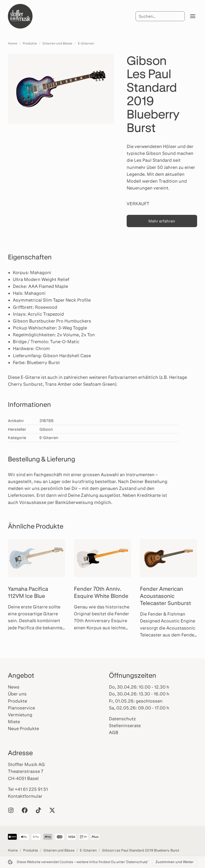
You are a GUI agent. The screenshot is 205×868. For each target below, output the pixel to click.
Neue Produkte (23, 728)
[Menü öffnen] (193, 16)
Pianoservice (21, 708)
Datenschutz (122, 719)
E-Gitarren (86, 43)
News (14, 687)
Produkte (30, 43)
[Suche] (160, 16)
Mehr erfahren (162, 221)
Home (13, 43)
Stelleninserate (125, 725)
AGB (114, 732)
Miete (14, 721)
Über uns (17, 694)
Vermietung (20, 715)
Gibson (46, 429)
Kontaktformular (25, 796)
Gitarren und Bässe (57, 43)
